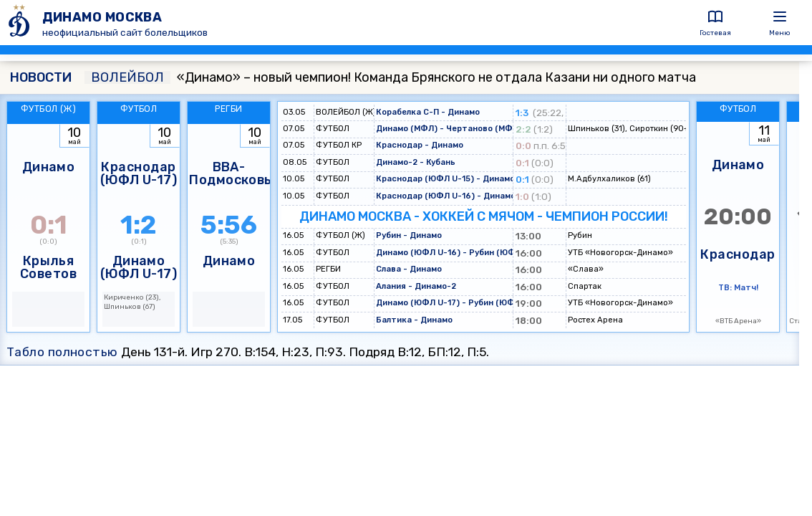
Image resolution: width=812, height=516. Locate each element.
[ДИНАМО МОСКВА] (21, 23)
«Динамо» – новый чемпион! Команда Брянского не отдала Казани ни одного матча (390, 77)
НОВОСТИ (41, 77)
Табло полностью (62, 352)
